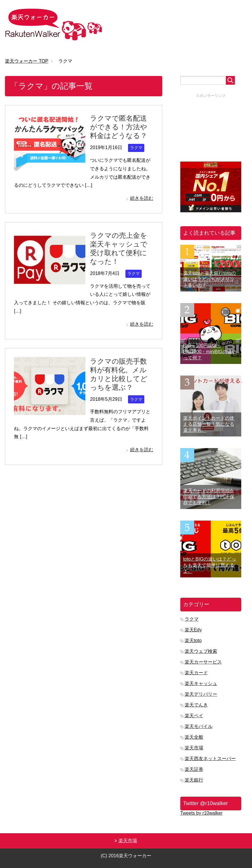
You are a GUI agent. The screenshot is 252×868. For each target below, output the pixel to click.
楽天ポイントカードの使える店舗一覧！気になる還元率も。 (209, 424)
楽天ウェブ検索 (201, 651)
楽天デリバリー (201, 694)
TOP (27, 61)
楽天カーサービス (203, 662)
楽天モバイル (199, 726)
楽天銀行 (194, 780)
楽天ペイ (194, 716)
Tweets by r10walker (201, 813)
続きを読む (142, 198)
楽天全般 (194, 737)
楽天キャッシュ (201, 683)
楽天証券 (194, 769)
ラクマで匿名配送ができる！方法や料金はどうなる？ (119, 127)
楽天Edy (193, 630)
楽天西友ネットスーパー (210, 759)
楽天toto (193, 640)
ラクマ (136, 148)
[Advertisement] (211, 127)
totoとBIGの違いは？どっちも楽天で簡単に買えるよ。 (210, 565)
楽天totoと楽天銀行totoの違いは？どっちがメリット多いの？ (209, 279)
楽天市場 (194, 748)
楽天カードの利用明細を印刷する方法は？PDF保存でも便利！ (209, 497)
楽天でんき (196, 705)
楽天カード (196, 673)
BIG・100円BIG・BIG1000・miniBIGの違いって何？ (210, 352)
